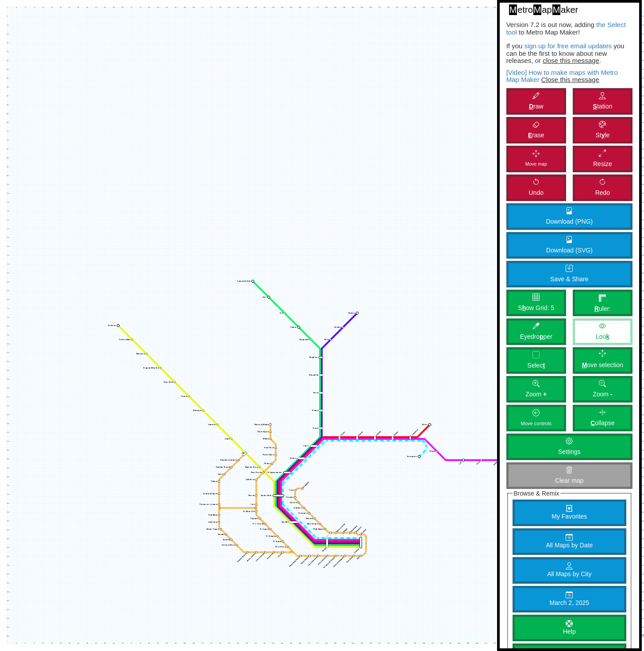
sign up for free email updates (568, 46)
